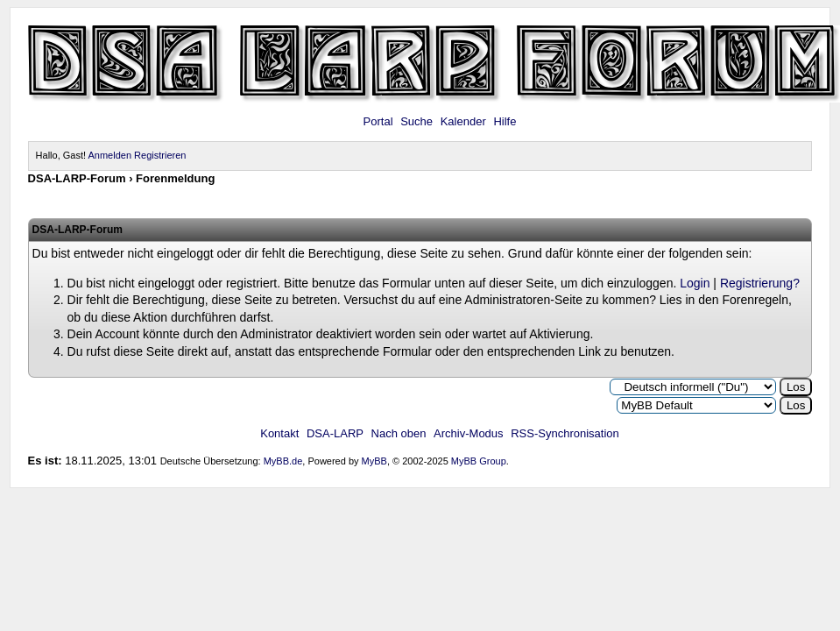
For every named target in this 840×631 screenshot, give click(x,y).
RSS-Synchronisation (565, 433)
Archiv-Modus (468, 433)
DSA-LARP (335, 433)
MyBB (374, 461)
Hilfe (505, 121)
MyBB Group (479, 461)
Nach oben (399, 433)
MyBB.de (283, 461)
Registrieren (160, 155)
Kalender (463, 121)
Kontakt (279, 433)
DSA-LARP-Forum (77, 178)
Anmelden (110, 155)
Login (695, 283)
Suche (416, 121)
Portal (378, 121)
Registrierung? (760, 283)
